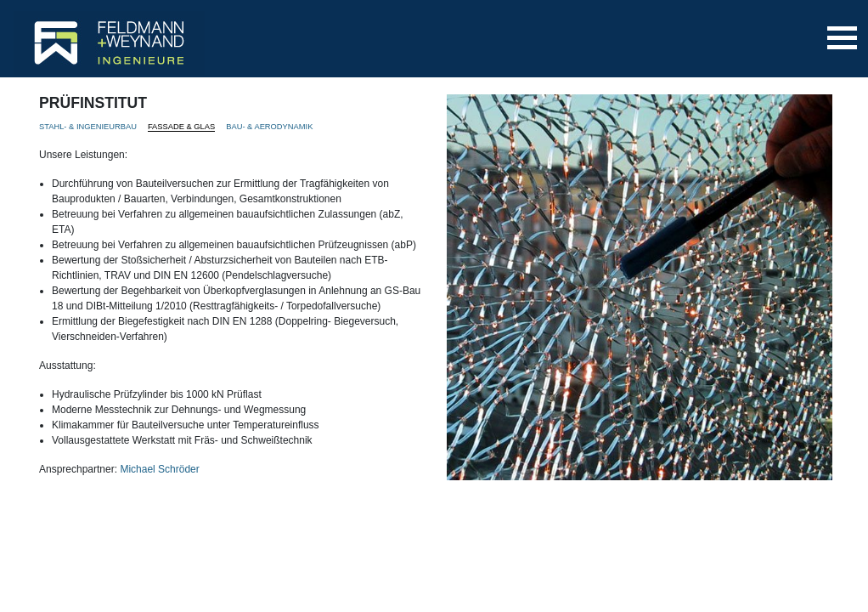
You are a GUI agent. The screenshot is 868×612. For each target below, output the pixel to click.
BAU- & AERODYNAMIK (269, 127)
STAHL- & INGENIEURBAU (88, 127)
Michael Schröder (159, 469)
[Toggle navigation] (842, 38)
